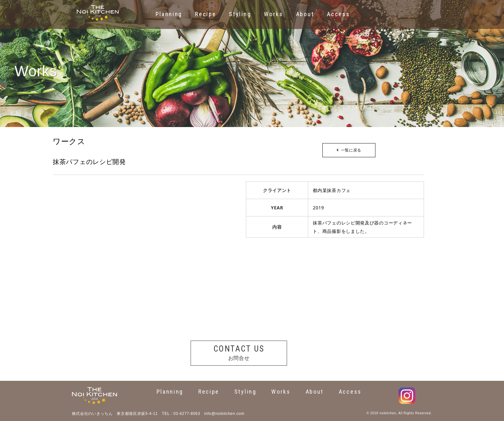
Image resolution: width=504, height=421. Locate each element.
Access (350, 392)
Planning (170, 392)
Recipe (209, 392)
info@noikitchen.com (224, 414)
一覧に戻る (349, 150)
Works (281, 392)
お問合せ (239, 352)
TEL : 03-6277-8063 (181, 414)
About (315, 392)
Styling (245, 392)
